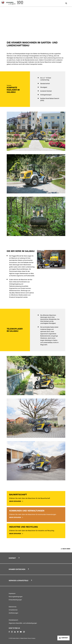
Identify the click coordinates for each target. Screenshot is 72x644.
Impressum (12, 593)
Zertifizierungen (13, 613)
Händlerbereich (13, 620)
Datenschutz (13, 607)
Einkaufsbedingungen (15, 600)
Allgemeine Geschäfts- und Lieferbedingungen (23, 623)
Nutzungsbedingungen (16, 597)
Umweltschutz (13, 610)
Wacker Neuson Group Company (28, 638)
